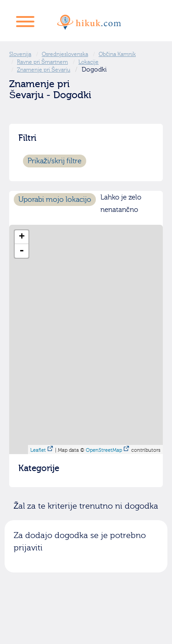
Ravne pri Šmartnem (42, 62)
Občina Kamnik (117, 54)
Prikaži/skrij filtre (55, 161)
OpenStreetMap (104, 450)
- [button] (22, 251)
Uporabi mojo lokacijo (55, 200)
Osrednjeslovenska (65, 54)
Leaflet (38, 450)
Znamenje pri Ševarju (44, 70)
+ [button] (22, 237)
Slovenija (20, 54)
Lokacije (89, 62)
